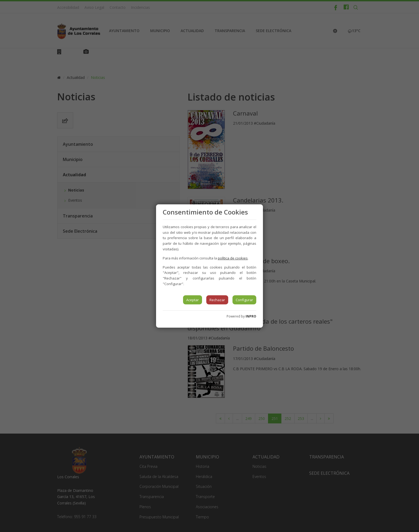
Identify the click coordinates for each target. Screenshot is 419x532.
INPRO (251, 316)
